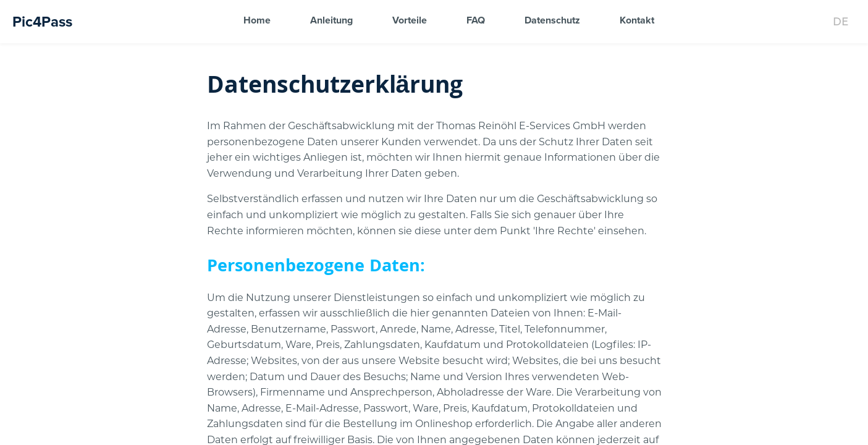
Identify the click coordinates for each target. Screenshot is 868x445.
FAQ (476, 20)
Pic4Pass (42, 21)
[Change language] (841, 22)
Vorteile (410, 20)
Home (257, 20)
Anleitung (331, 20)
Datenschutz (552, 20)
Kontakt (637, 20)
